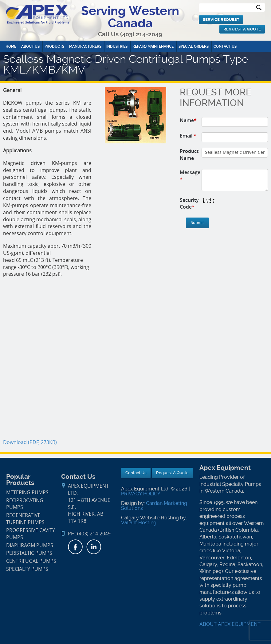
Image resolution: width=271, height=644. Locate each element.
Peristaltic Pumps (29, 553)
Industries (117, 46)
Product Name (189, 155)
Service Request (221, 20)
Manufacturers (85, 46)
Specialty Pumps (27, 569)
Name (188, 120)
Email (188, 136)
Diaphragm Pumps (30, 545)
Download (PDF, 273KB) (30, 442)
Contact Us (225, 46)
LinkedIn (94, 547)
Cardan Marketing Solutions (154, 506)
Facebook (75, 547)
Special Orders (194, 46)
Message (190, 176)
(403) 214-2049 (141, 34)
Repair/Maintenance (153, 46)
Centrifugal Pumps (31, 561)
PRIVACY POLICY (141, 494)
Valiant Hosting (139, 523)
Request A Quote (242, 29)
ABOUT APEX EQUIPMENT (230, 624)
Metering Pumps (27, 492)
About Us (30, 46)
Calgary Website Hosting (150, 518)
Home (11, 46)
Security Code (189, 204)
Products (54, 46)
